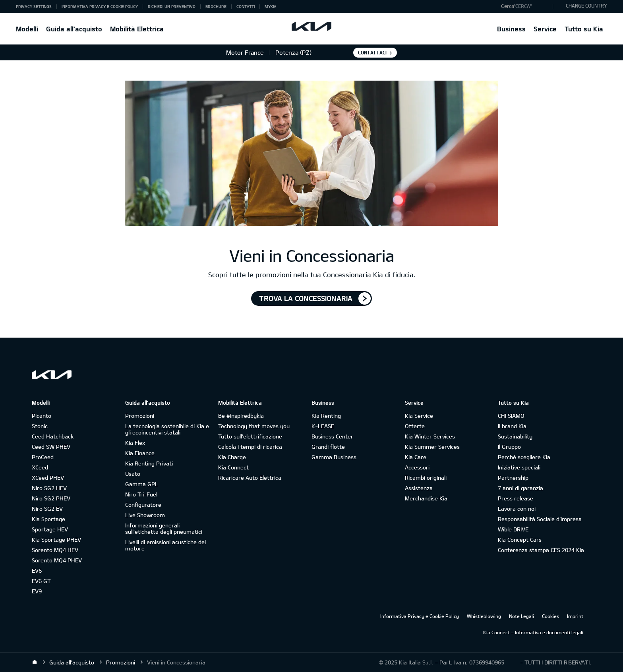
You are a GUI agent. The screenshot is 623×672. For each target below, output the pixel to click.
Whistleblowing (484, 616)
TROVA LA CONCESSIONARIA (306, 298)
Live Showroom (145, 515)
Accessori (417, 467)
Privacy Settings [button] (34, 6)
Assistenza (419, 488)
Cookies (550, 616)
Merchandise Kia (426, 498)
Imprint (575, 616)
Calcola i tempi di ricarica (250, 447)
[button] (525, 6)
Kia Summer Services (432, 447)
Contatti (246, 6)
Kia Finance (140, 453)
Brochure (216, 6)
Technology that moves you (254, 426)
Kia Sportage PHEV (56, 540)
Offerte (415, 426)
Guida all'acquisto (74, 29)
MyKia (271, 6)
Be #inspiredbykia (241, 416)
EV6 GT (41, 581)
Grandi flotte (328, 447)
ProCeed (43, 457)
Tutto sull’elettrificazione (250, 436)
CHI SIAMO (511, 416)
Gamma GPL (142, 484)
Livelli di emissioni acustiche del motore (165, 545)
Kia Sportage (48, 519)
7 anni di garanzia (520, 488)
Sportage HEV (50, 529)
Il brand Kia (512, 426)
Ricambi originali (426, 478)
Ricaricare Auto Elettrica (250, 478)
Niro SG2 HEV (49, 488)
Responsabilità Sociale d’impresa (540, 519)
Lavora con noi (517, 509)
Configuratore (143, 505)
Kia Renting (326, 416)
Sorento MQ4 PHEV (57, 560)
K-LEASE (323, 426)
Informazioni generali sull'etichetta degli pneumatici (164, 528)
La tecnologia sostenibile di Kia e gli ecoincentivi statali (167, 429)
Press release (516, 498)
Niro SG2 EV (47, 509)
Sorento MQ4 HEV (55, 550)
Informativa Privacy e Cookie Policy (100, 6)
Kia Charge (232, 457)
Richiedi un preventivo (172, 6)
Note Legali (521, 616)
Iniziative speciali (519, 467)
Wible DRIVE (513, 529)
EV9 (37, 591)
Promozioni (140, 416)
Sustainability (515, 436)
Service (545, 29)
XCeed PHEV (48, 478)
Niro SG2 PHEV (51, 498)
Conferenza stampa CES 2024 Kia (541, 550)
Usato (133, 474)
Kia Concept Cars (520, 540)
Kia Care (416, 457)
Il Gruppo (509, 447)
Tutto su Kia (584, 29)
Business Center (332, 436)
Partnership (513, 478)
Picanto (42, 416)
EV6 (37, 571)
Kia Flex (135, 443)
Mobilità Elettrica (137, 29)
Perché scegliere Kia (524, 457)
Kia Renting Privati (149, 463)
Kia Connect (233, 467)
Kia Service (419, 416)
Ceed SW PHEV (51, 447)
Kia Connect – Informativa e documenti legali (533, 632)
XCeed (40, 467)
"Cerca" (523, 6)
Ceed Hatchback (53, 436)
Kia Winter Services (430, 436)
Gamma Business (334, 457)
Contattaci (372, 52)
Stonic (40, 426)
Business (511, 29)
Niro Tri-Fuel (141, 494)
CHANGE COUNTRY (586, 6)
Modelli (27, 29)
